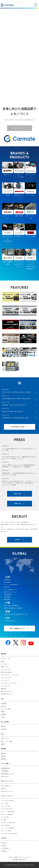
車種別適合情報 (5, 768)
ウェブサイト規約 (12, 857)
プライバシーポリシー (25, 857)
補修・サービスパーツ (7, 691)
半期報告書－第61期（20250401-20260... (14, 405)
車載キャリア (5, 667)
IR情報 (3, 712)
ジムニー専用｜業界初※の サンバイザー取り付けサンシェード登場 (18, 450)
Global (3, 717)
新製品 (3, 661)
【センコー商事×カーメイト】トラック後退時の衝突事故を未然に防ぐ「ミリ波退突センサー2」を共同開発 (18, 466)
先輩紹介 (3, 756)
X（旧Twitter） (5, 848)
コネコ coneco (5, 825)
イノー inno (4, 803)
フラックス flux (5, 806)
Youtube (3, 846)
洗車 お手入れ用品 (6, 672)
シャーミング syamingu (8, 828)
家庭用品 (3, 689)
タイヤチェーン (5, 664)
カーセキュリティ (6, 686)
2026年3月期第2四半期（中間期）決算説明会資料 (16, 399)
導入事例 (3, 729)
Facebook (4, 843)
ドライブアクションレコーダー (10, 675)
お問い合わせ (5, 777)
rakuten (3, 789)
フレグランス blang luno (8, 823)
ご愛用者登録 (5, 771)
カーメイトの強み (6, 709)
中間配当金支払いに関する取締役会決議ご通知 (15, 418)
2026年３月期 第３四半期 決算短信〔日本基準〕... (17, 392)
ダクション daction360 (8, 812)
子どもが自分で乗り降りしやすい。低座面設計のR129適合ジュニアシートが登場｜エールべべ (18, 458)
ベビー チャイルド (6, 678)
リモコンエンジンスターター (9, 683)
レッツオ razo (5, 817)
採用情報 (3, 714)
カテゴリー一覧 (5, 659)
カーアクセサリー (6, 670)
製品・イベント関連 (7, 741)
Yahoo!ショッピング (7, 791)
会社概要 (3, 704)
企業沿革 (3, 706)
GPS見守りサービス (7, 694)
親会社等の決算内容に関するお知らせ (13, 411)
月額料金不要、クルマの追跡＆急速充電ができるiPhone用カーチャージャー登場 (18, 474)
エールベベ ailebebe (7, 814)
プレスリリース (5, 739)
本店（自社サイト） (7, 786)
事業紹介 (3, 727)
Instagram (4, 851)
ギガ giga (4, 820)
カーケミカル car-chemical (9, 834)
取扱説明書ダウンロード (8, 774)
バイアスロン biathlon (7, 801)
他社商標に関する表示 (20, 860)
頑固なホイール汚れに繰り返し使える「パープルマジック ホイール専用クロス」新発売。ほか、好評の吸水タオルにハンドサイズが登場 (18, 483)
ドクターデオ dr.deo (7, 809)
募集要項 (3, 759)
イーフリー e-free (6, 831)
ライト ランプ (5, 681)
